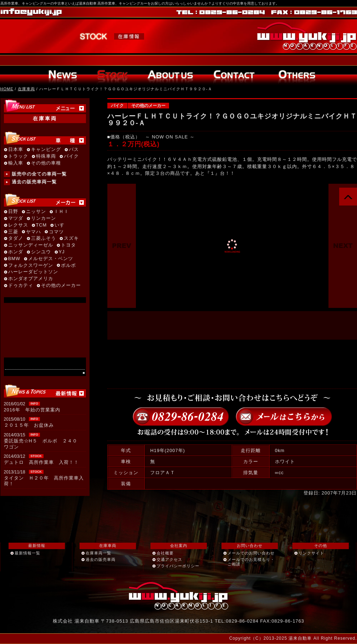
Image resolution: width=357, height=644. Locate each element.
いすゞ (62, 225)
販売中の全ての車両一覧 (39, 174)
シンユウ (41, 252)
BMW (14, 259)
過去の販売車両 (101, 559)
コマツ (56, 232)
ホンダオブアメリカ (31, 279)
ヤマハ (34, 232)
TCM (42, 225)
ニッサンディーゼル (31, 245)
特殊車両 (46, 156)
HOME (7, 89)
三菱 (13, 232)
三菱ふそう (44, 239)
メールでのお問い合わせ (251, 553)
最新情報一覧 (27, 553)
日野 (13, 212)
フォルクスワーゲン (31, 266)
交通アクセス (169, 559)
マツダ (16, 219)
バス (74, 150)
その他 (321, 546)
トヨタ (68, 245)
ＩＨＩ (61, 212)
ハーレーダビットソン (33, 272)
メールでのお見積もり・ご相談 (251, 562)
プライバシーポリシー (178, 566)
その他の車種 (46, 163)
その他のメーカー (148, 106)
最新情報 (37, 546)
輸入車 (16, 163)
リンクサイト (311, 553)
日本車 (16, 150)
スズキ (71, 239)
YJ (62, 252)
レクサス (18, 225)
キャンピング (46, 150)
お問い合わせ (250, 546)
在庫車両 (26, 89)
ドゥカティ (21, 286)
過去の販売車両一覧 (34, 182)
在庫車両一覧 (98, 553)
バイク (117, 106)
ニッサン (36, 212)
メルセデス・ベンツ (51, 259)
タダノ (16, 239)
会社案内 (179, 546)
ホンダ (16, 252)
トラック (18, 156)
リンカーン (44, 219)
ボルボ (68, 266)
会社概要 (165, 553)
